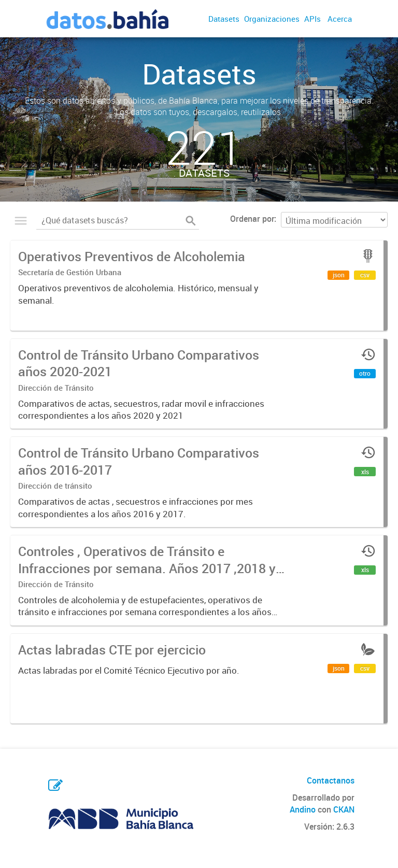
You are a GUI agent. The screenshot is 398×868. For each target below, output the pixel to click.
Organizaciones (272, 19)
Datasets (224, 19)
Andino (303, 809)
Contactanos (331, 780)
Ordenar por (252, 219)
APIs (312, 19)
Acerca (340, 19)
